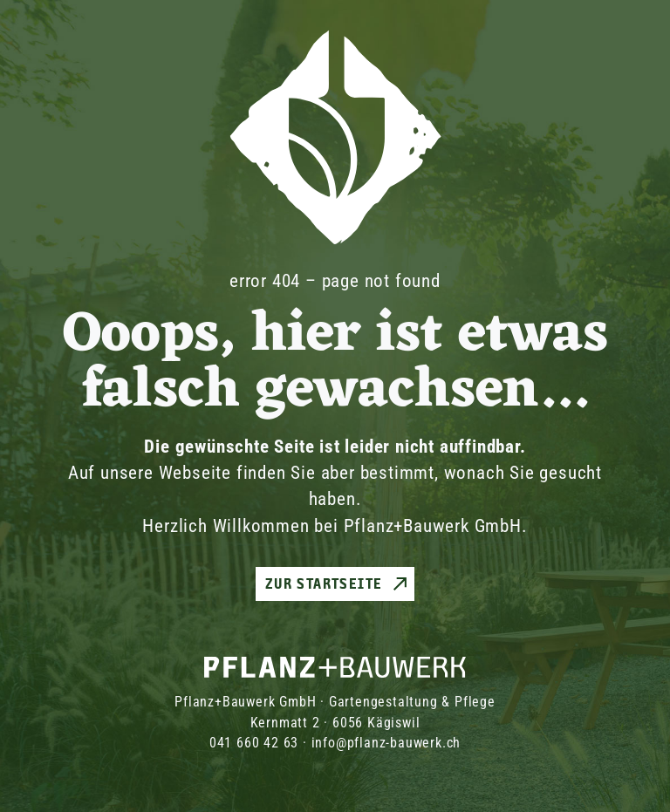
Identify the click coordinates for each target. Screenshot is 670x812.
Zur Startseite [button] (324, 583)
